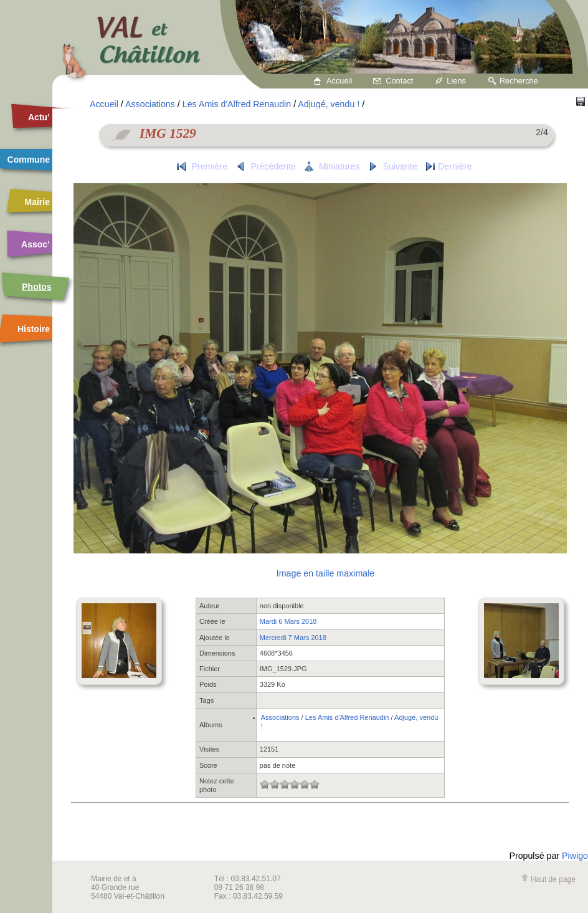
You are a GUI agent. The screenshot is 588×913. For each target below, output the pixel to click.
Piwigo (575, 856)
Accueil (339, 81)
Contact (399, 81)
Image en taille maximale (325, 573)
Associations (150, 104)
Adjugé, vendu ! (329, 104)
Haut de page (548, 879)
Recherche (519, 81)
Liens (456, 81)
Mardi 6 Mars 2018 (288, 621)
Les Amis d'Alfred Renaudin (237, 104)
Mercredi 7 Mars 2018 (293, 638)
